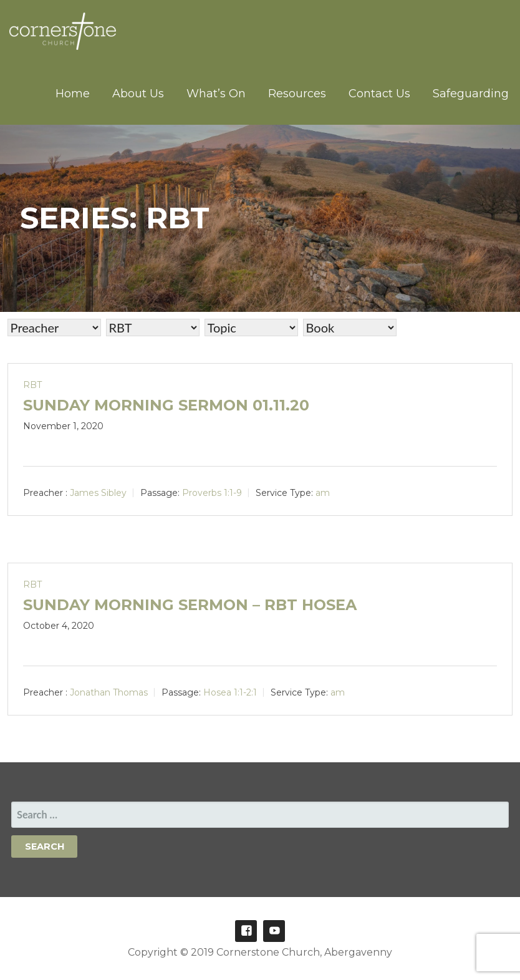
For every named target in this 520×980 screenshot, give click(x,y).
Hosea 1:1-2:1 (230, 692)
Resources (297, 94)
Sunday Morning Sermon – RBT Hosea (190, 605)
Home (73, 94)
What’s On (216, 94)
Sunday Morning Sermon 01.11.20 (166, 405)
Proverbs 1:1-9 (212, 493)
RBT (32, 385)
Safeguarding (471, 94)
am (323, 493)
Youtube (274, 931)
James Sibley (98, 493)
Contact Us (379, 94)
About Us (138, 94)
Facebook (246, 931)
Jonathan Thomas (109, 692)
